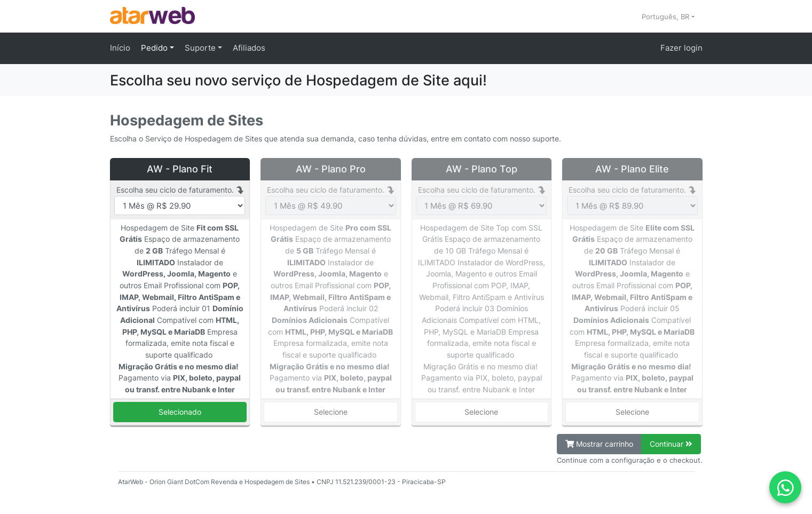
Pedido (155, 48)
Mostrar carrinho (599, 444)
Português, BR (667, 17)
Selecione (331, 412)
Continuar (671, 444)
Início (120, 48)
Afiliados (249, 48)
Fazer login (681, 48)
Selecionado (180, 412)
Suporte (201, 48)
